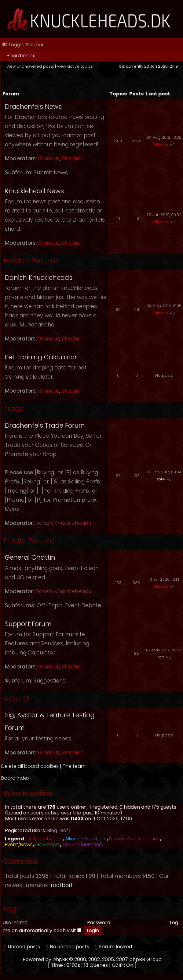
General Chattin (30, 557)
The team (74, 766)
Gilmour (49, 159)
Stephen (73, 159)
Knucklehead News (34, 191)
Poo (161, 657)
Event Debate (83, 605)
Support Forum (28, 624)
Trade (14, 408)
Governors (48, 845)
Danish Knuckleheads (39, 278)
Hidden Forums (31, 260)
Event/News (19, 845)
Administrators (46, 839)
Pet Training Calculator (41, 357)
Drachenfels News (33, 107)
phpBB (60, 959)
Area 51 (17, 698)
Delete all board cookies (30, 766)
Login (13, 909)
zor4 (161, 479)
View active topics (75, 66)
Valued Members (83, 845)
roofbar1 (62, 885)
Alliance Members (86, 839)
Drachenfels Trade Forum (45, 425)
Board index (21, 56)
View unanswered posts (30, 66)
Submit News (51, 173)
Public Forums (29, 541)
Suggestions (49, 681)
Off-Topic (50, 605)
